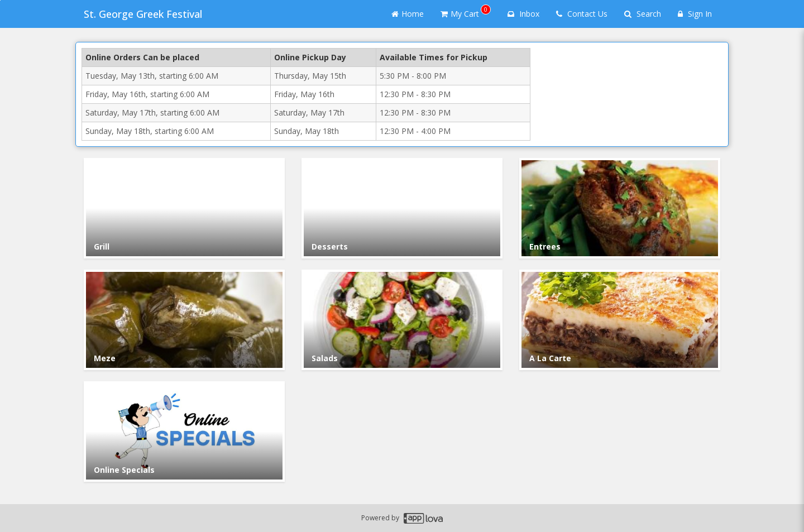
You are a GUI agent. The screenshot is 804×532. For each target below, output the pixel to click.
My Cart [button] (466, 12)
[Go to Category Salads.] (402, 320)
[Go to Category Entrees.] (620, 208)
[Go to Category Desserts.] (402, 208)
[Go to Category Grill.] (184, 208)
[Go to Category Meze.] (184, 320)
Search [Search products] (643, 14)
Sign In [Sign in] (695, 14)
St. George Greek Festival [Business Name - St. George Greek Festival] (143, 14)
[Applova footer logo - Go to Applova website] (423, 518)
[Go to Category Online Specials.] (184, 432)
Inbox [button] (523, 14)
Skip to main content (0, 0)
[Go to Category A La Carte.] (620, 320)
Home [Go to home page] (408, 14)
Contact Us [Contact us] (582, 14)
